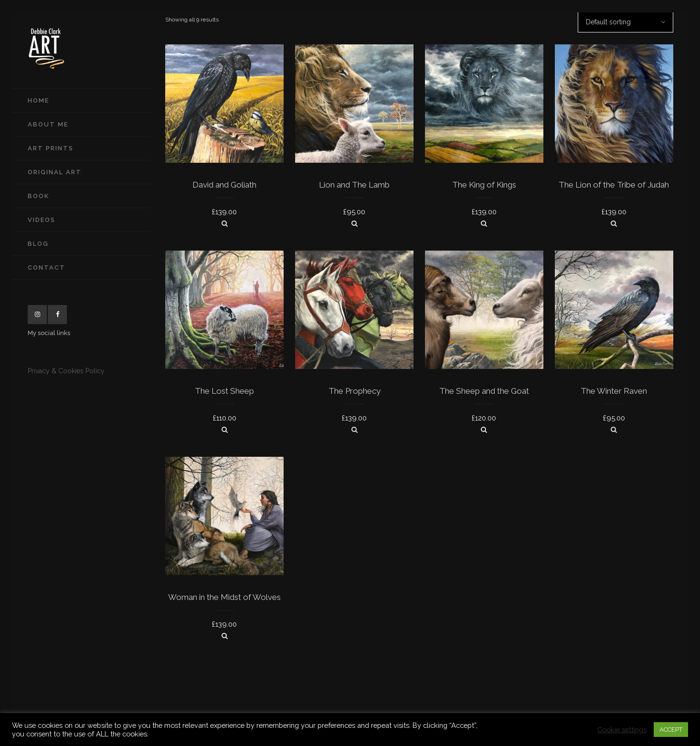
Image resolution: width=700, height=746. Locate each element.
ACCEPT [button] (671, 730)
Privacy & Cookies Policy (66, 371)
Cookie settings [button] (622, 730)
